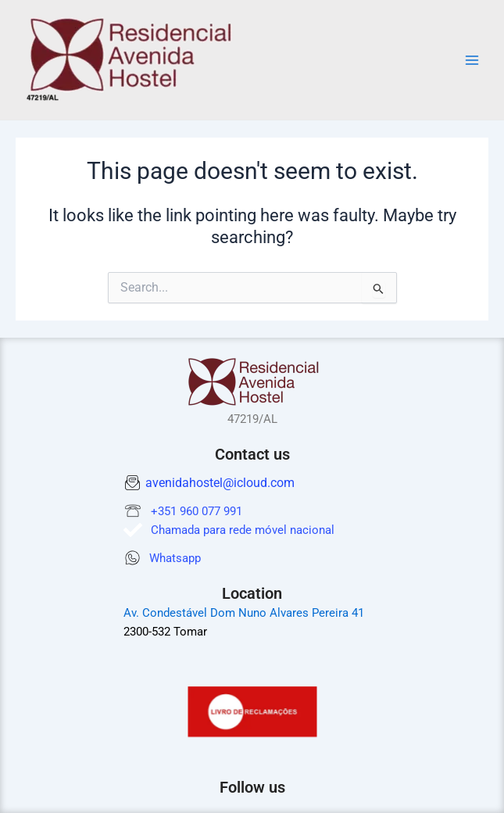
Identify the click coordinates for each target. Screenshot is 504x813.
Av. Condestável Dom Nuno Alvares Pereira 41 (244, 613)
